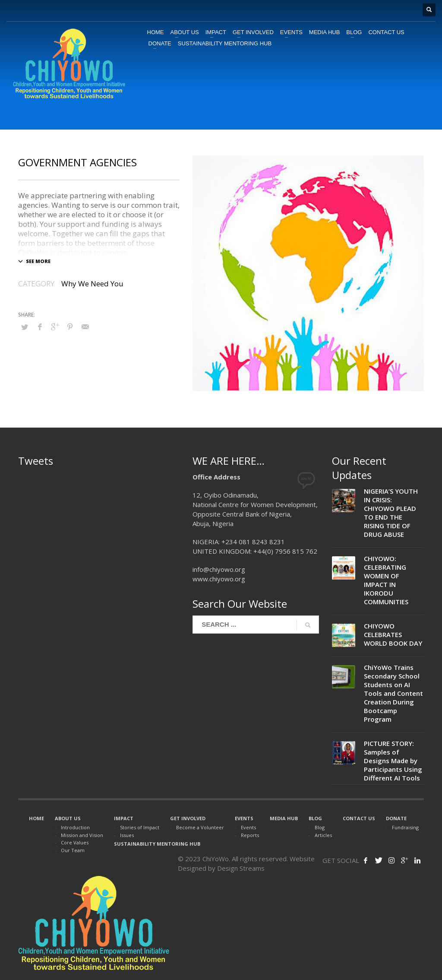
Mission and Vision (82, 835)
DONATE (396, 818)
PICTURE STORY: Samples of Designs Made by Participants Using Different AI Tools (393, 761)
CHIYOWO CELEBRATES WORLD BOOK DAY (393, 634)
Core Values (75, 842)
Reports (250, 835)
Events (248, 827)
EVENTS (244, 818)
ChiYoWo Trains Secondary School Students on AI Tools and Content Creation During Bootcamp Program (393, 693)
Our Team (73, 850)
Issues (127, 835)
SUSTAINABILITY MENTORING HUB (157, 844)
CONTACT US (359, 818)
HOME (36, 818)
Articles (323, 835)
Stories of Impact (140, 827)
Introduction (75, 827)
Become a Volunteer (200, 827)
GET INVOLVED (188, 818)
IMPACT (124, 818)
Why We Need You (92, 284)
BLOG (315, 818)
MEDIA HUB (284, 818)
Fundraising (405, 827)
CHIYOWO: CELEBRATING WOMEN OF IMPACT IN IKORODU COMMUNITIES (386, 580)
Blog (320, 827)
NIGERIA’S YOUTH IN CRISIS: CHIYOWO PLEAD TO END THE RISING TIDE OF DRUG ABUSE (391, 513)
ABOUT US (68, 818)
